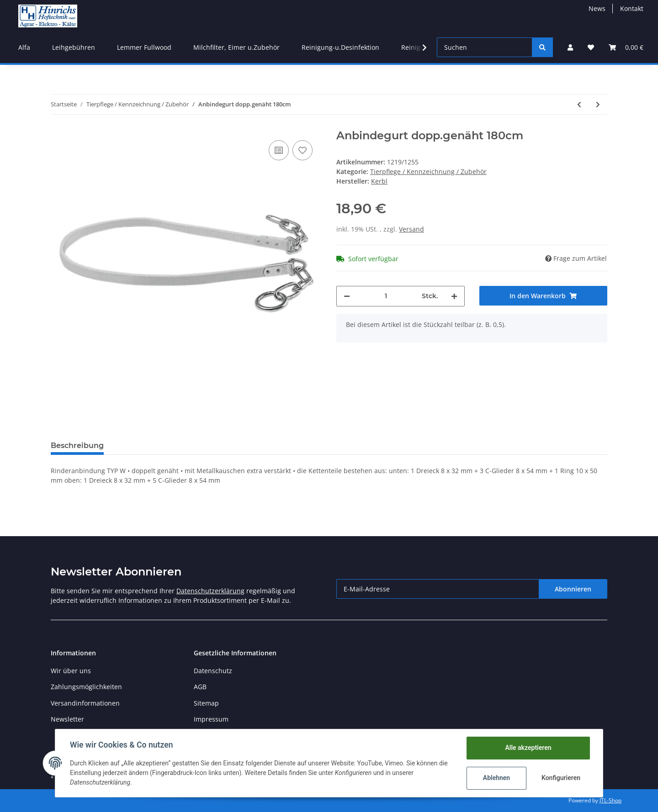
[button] (570, 47)
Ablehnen (496, 778)
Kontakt (632, 8)
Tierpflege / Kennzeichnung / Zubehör (428, 171)
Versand (411, 229)
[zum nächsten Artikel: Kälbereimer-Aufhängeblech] (598, 104)
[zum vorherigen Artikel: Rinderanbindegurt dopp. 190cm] (579, 104)
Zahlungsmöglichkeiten (86, 687)
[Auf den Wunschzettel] (302, 150)
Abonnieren (573, 589)
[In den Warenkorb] (544, 296)
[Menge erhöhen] (454, 296)
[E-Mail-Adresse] (438, 589)
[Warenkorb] (626, 47)
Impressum (211, 719)
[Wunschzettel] (591, 47)
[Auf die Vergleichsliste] (279, 150)
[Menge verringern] (347, 296)
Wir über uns (71, 671)
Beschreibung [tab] (77, 446)
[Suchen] (485, 47)
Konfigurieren (561, 778)
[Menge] (386, 296)
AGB (200, 687)
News (597, 8)
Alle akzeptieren (528, 748)
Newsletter (67, 719)
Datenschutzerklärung (210, 591)
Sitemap (206, 703)
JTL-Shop (610, 800)
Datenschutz (213, 671)
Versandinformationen (85, 703)
